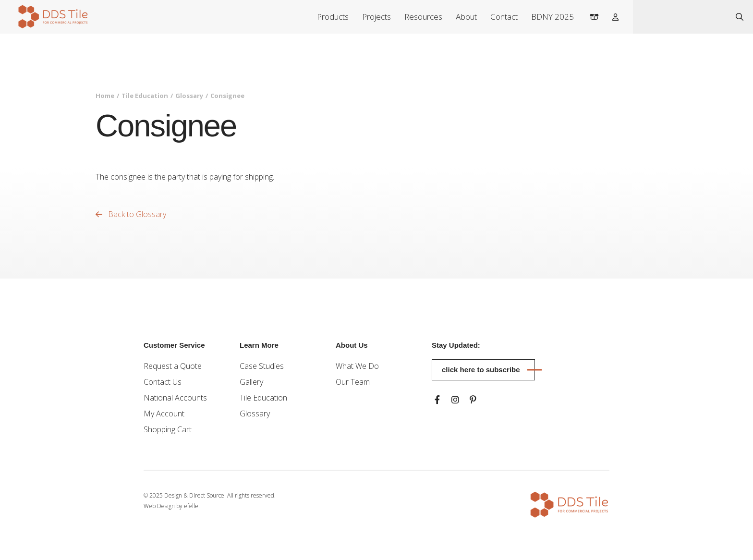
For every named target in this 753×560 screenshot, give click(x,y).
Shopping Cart (168, 429)
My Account (164, 414)
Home (105, 96)
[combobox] (680, 17)
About (466, 17)
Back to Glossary (131, 214)
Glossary (189, 96)
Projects (376, 17)
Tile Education (145, 96)
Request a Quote (173, 366)
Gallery (251, 382)
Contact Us (163, 382)
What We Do (357, 366)
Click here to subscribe (481, 370)
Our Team (353, 382)
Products (333, 17)
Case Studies (262, 366)
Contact (504, 17)
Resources (423, 17)
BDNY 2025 (553, 17)
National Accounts (175, 398)
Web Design (159, 506)
